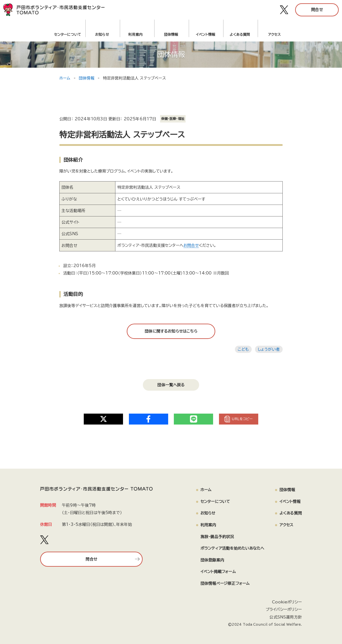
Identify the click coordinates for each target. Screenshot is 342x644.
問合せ (317, 10)
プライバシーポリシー (284, 608)
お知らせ (102, 35)
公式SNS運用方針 (286, 615)
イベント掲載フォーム (216, 570)
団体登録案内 (210, 558)
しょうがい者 (269, 349)
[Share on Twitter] (103, 417)
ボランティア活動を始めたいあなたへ (231, 547)
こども (243, 349)
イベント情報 (205, 35)
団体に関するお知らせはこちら (171, 331)
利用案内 (136, 35)
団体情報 (171, 35)
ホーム (65, 78)
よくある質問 (240, 35)
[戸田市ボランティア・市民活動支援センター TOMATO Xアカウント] (284, 10)
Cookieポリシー (287, 600)
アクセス (274, 35)
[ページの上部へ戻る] (314, 625)
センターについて (68, 35)
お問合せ (191, 245)
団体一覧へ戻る (171, 384)
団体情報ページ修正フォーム (223, 582)
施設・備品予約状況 (215, 535)
